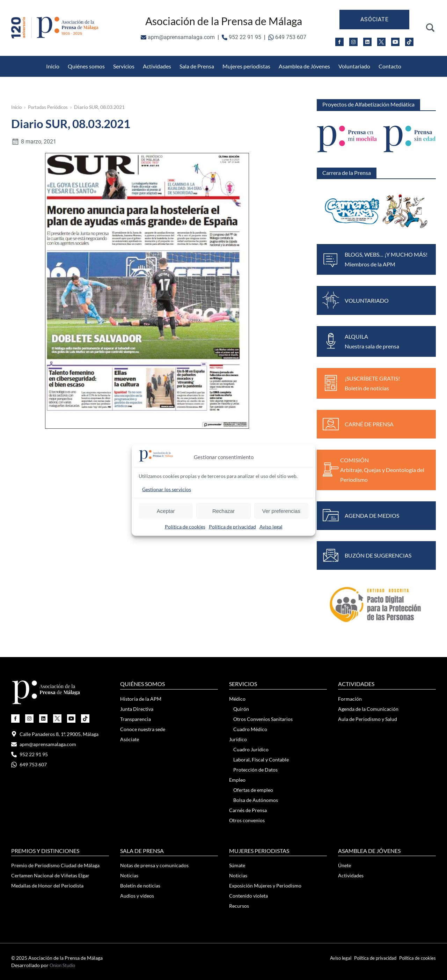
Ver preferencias (281, 511)
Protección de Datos (156, 60)
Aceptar (166, 511)
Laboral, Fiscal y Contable (261, 760)
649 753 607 (287, 37)
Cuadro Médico (250, 729)
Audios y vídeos (137, 896)
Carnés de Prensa (248, 810)
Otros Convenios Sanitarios (87, 60)
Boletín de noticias (140, 886)
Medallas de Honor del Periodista (312, 60)
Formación (350, 699)
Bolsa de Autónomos (256, 800)
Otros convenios (247, 820)
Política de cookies (185, 527)
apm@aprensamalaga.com (178, 37)
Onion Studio (64, 965)
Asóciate (375, 19)
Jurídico (238, 739)
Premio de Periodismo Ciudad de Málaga (55, 865)
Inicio (53, 66)
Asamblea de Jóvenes (304, 66)
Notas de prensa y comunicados (154, 865)
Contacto (390, 66)
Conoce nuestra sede (143, 729)
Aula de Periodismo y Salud (368, 719)
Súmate (237, 865)
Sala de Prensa (197, 66)
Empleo (237, 780)
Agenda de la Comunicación (368, 709)
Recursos (239, 906)
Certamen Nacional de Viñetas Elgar (50, 875)
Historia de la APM (141, 699)
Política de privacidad (232, 527)
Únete (345, 865)
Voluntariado (354, 66)
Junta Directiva (137, 709)
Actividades (157, 66)
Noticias (129, 875)
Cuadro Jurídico (251, 749)
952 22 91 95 (241, 37)
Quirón (241, 709)
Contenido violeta (248, 896)
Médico (237, 699)
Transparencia (135, 719)
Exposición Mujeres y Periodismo (265, 886)
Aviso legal (271, 527)
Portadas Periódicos (52, 107)
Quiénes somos (86, 66)
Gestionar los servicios (167, 489)
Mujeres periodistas (246, 66)
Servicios (124, 66)
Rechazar (223, 511)
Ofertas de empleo (253, 790)
